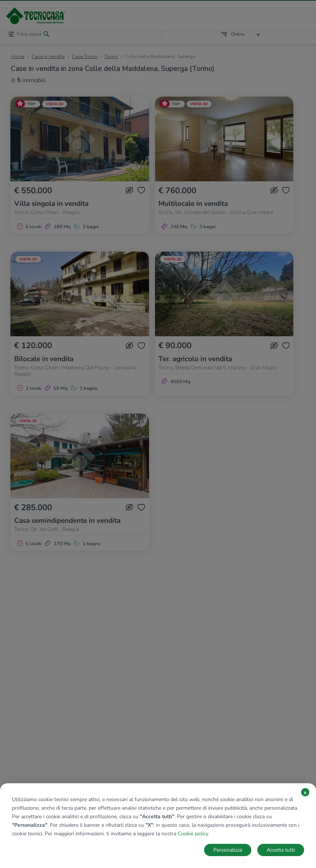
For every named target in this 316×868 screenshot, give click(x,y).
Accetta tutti (281, 850)
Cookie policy (193, 834)
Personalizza (228, 850)
